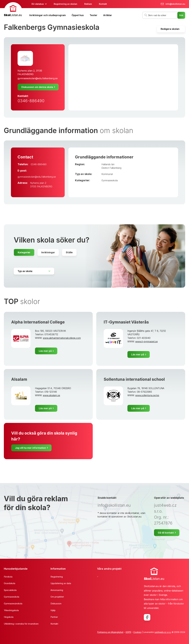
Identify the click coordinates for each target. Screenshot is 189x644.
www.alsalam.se (51, 395)
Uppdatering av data (61, 583)
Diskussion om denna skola (37, 87)
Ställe (69, 252)
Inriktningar (48, 252)
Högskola (9, 617)
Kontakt (103, 4)
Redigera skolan (170, 29)
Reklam (88, 4)
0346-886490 (31, 101)
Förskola (8, 577)
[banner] (13, 10)
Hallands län (108, 164)
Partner (54, 617)
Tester (93, 15)
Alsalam (19, 379)
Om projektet (57, 597)
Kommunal (107, 174)
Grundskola (10, 583)
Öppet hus (78, 15)
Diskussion (56, 604)
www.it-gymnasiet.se (146, 341)
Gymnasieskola (110, 180)
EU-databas (38, 4)
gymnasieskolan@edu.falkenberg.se (38, 78)
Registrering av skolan (65, 4)
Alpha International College (38, 322)
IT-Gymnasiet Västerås (126, 322)
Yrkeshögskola (11, 610)
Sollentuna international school (134, 379)
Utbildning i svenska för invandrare (21, 624)
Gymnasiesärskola (13, 604)
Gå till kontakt (166, 533)
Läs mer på (45, 351)
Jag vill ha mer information (30, 448)
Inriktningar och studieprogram (48, 15)
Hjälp (53, 610)
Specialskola (10, 590)
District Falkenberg (111, 168)
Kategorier (24, 252)
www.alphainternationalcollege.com (62, 338)
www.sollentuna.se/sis (147, 395)
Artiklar (108, 15)
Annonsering (57, 590)
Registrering (57, 577)
